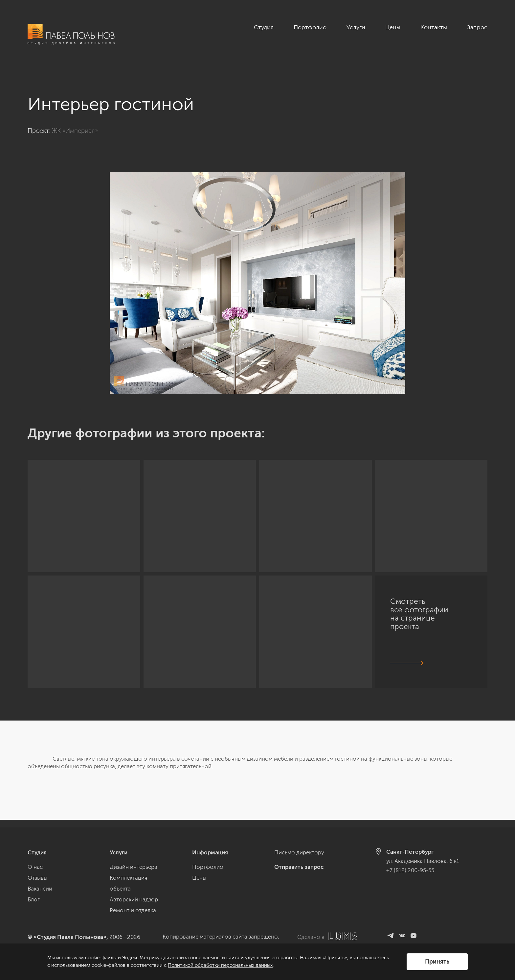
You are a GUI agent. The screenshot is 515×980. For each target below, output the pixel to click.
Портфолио (310, 27)
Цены (393, 27)
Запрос (477, 27)
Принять (437, 962)
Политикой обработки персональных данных (220, 965)
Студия (264, 27)
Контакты (434, 27)
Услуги (356, 27)
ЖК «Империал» (75, 123)
